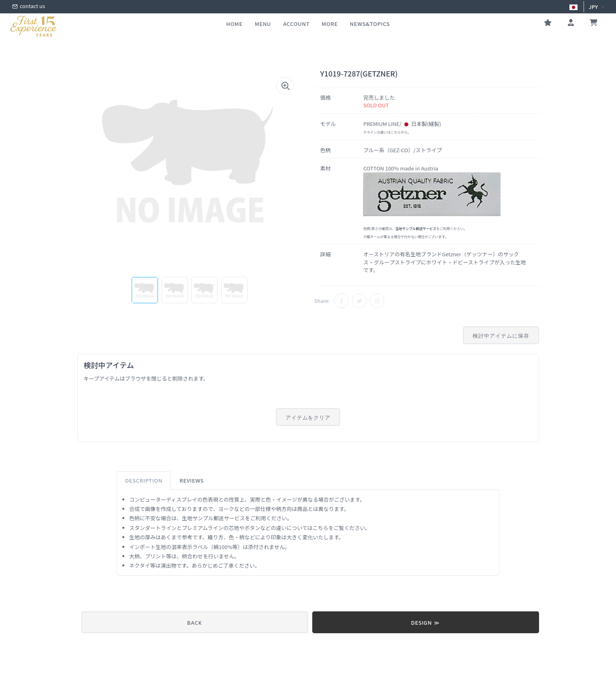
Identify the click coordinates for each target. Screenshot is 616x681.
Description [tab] (144, 480)
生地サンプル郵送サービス (213, 518)
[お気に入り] (548, 23)
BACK (195, 623)
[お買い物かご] (594, 23)
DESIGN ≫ (425, 623)
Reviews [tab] (192, 480)
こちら (395, 132)
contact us (29, 7)
